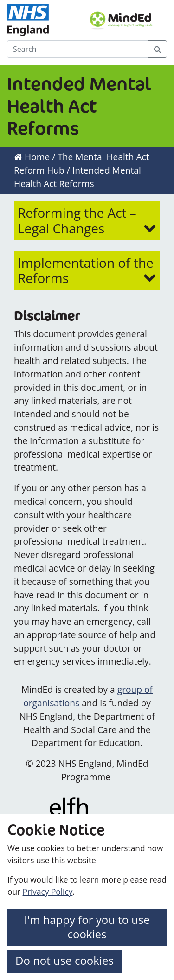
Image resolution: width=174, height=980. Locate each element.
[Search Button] (158, 49)
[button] (87, 221)
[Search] (78, 49)
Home (32, 157)
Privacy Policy (48, 892)
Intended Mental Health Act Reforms (77, 177)
